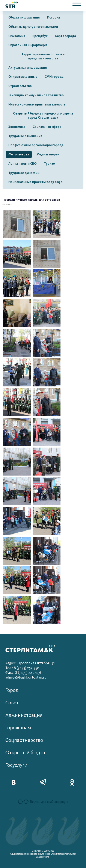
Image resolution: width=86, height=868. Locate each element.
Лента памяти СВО (23, 164)
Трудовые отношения (25, 136)
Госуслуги (16, 765)
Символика (17, 36)
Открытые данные (23, 77)
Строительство (20, 86)
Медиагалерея (48, 154)
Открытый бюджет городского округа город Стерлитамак (43, 115)
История (54, 17)
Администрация (24, 715)
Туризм (50, 164)
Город (12, 690)
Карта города (65, 36)
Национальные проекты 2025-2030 (35, 182)
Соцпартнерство (24, 740)
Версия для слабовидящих (43, 802)
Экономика (17, 127)
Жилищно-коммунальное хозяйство (36, 95)
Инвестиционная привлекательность (37, 104)
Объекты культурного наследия (33, 27)
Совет (12, 703)
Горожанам (18, 728)
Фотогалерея (19, 154)
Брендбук (40, 36)
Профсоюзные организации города (36, 145)
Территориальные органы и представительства (43, 56)
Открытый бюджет (27, 753)
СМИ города (54, 77)
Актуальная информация (28, 68)
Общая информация (24, 17)
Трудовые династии (24, 173)
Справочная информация (28, 45)
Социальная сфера (47, 127)
